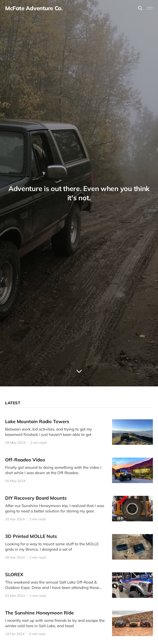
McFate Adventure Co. (34, 8)
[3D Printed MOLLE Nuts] (79, 547)
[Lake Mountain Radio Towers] (79, 432)
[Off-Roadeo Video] (79, 470)
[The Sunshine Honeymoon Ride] (79, 623)
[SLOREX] (79, 585)
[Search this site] (140, 8)
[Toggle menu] (150, 8)
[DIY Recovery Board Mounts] (79, 509)
